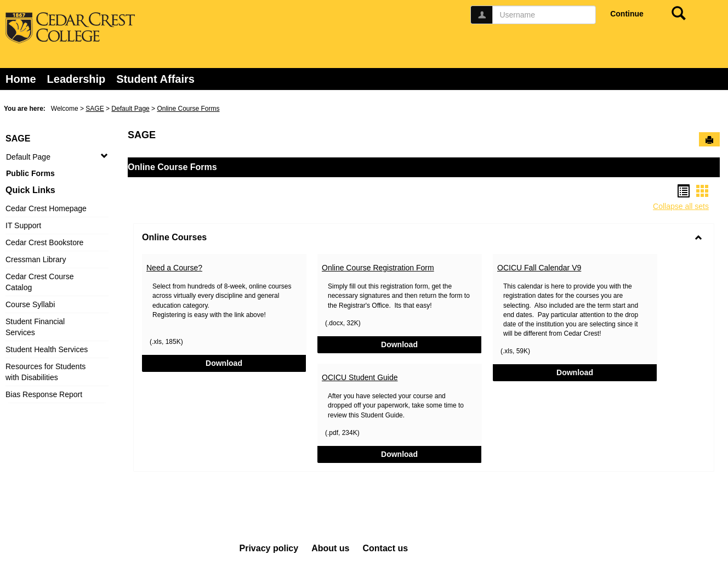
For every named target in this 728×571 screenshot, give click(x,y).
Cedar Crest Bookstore (44, 242)
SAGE (95, 109)
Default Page (130, 109)
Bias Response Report (44, 394)
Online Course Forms (188, 109)
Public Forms (30, 173)
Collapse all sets (681, 206)
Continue (627, 14)
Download (253, 362)
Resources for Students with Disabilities (46, 372)
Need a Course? (174, 268)
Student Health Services (47, 349)
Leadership (76, 79)
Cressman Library (36, 259)
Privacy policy (269, 548)
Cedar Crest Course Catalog (40, 282)
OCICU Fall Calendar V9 (539, 268)
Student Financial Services (35, 327)
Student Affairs (155, 79)
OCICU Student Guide (360, 377)
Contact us (385, 548)
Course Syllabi (30, 304)
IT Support (23, 225)
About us (330, 548)
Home (21, 79)
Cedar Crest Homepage (46, 208)
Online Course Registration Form (378, 268)
